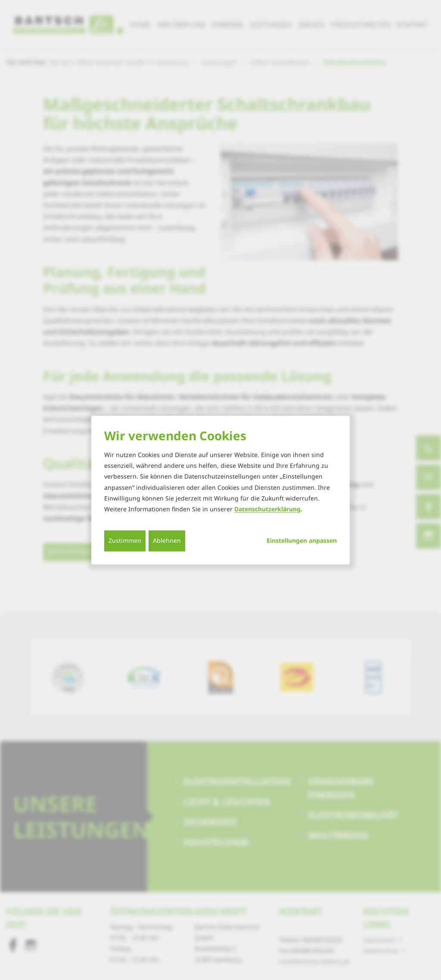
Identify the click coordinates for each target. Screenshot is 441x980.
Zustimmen (125, 540)
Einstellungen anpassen (302, 541)
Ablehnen (167, 540)
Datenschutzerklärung (267, 509)
